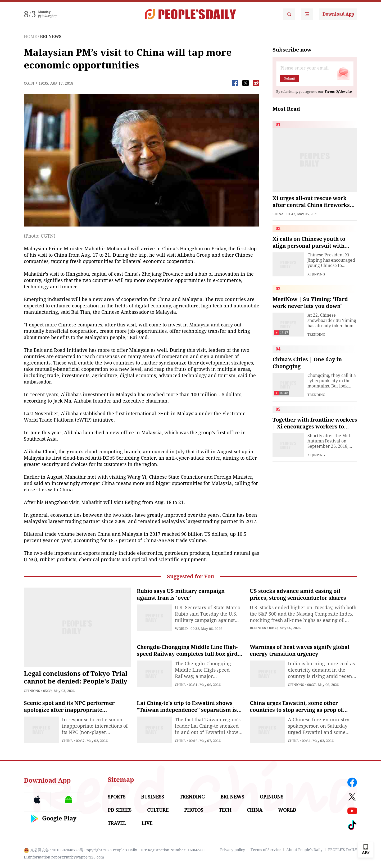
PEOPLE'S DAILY (343, 850)
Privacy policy (233, 850)
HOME (30, 37)
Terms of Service (266, 850)
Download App (338, 14)
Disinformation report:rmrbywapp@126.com (64, 857)
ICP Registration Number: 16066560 (173, 850)
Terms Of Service (338, 92)
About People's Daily (304, 850)
